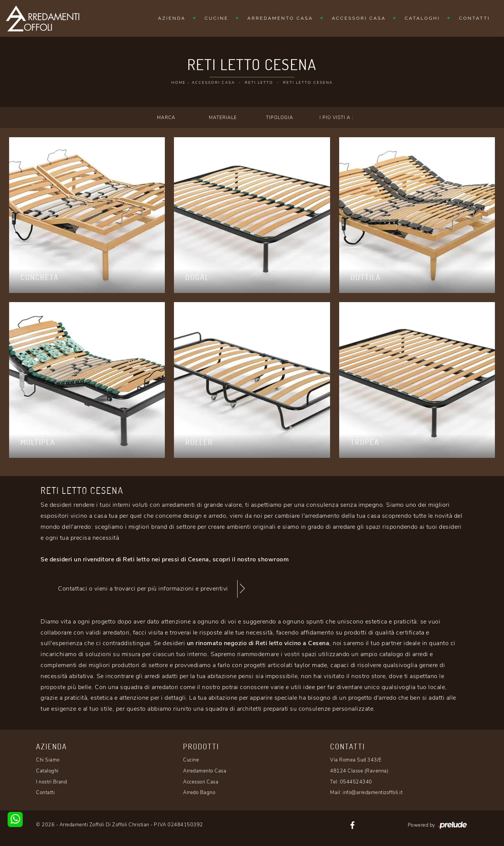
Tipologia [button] (280, 117)
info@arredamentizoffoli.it (373, 793)
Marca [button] (166, 117)
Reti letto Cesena (308, 83)
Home (178, 83)
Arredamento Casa (280, 18)
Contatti (474, 18)
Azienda (172, 18)
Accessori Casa (359, 18)
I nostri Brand (51, 782)
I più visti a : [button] (337, 117)
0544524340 (356, 782)
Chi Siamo (48, 760)
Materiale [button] (223, 117)
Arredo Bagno (199, 793)
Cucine (217, 18)
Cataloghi (422, 18)
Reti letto (259, 83)
